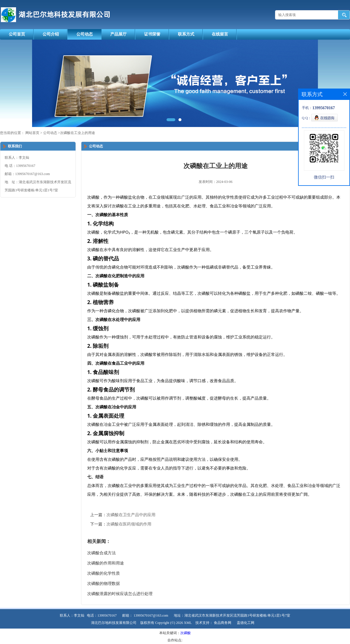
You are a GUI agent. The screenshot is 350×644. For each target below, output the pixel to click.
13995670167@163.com (151, 615)
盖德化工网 (246, 623)
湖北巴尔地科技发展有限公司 (114, 623)
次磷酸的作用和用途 (106, 563)
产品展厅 (118, 34)
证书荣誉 (152, 34)
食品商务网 (223, 623)
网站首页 (32, 133)
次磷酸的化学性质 (104, 573)
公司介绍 (51, 34)
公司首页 (17, 34)
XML (188, 623)
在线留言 (220, 34)
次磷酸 (185, 633)
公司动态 (85, 34)
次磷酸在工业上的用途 (78, 133)
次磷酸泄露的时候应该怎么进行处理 (120, 594)
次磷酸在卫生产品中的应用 (131, 515)
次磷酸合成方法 (101, 553)
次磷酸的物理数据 (104, 584)
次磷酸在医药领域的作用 (129, 524)
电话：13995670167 (102, 615)
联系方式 (186, 34)
